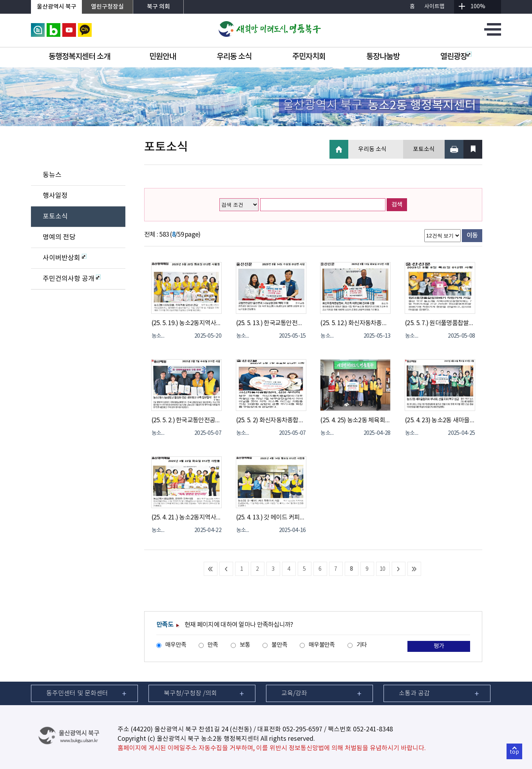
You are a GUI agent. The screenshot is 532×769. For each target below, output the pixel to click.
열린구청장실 (107, 7)
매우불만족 (322, 645)
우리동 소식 (234, 57)
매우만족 (176, 645)
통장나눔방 (383, 57)
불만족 (279, 645)
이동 (472, 235)
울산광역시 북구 (57, 7)
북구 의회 (158, 7)
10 (383, 569)
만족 (213, 645)
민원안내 (163, 57)
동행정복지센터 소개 (79, 57)
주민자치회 (309, 57)
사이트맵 (434, 7)
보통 (245, 645)
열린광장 (456, 57)
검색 (397, 205)
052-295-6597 (302, 729)
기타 (362, 645)
